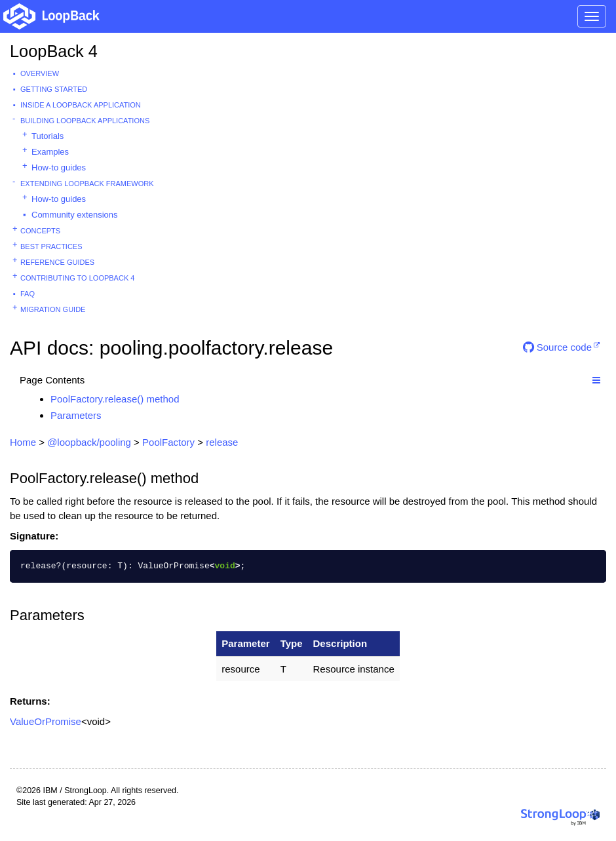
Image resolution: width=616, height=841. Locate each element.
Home (23, 442)
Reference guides (57, 262)
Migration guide (53, 309)
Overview (40, 73)
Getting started (54, 89)
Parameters (76, 415)
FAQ (28, 294)
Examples (50, 152)
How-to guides (59, 167)
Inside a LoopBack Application (81, 105)
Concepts (40, 231)
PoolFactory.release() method (115, 399)
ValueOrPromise (46, 721)
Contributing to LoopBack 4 (77, 278)
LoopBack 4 (54, 51)
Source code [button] (557, 347)
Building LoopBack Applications (85, 121)
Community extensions (75, 215)
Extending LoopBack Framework (87, 184)
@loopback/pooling (89, 442)
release (222, 442)
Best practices (51, 246)
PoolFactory (168, 442)
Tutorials (48, 136)
